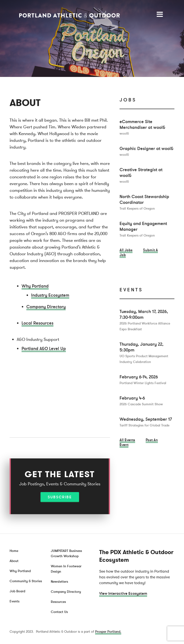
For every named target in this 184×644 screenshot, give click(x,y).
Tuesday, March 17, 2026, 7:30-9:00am (145, 320)
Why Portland (35, 286)
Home (14, 551)
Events (14, 601)
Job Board (17, 591)
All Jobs (126, 250)
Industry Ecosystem (50, 295)
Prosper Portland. (108, 632)
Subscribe (60, 497)
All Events (127, 440)
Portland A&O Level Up (44, 349)
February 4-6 (141, 401)
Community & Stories (26, 581)
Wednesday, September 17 (146, 422)
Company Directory (46, 307)
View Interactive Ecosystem (123, 594)
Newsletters (59, 582)
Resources (58, 602)
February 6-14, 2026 (143, 380)
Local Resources (37, 323)
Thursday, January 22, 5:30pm (144, 353)
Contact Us (59, 612)
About (14, 561)
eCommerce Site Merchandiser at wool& (142, 127)
